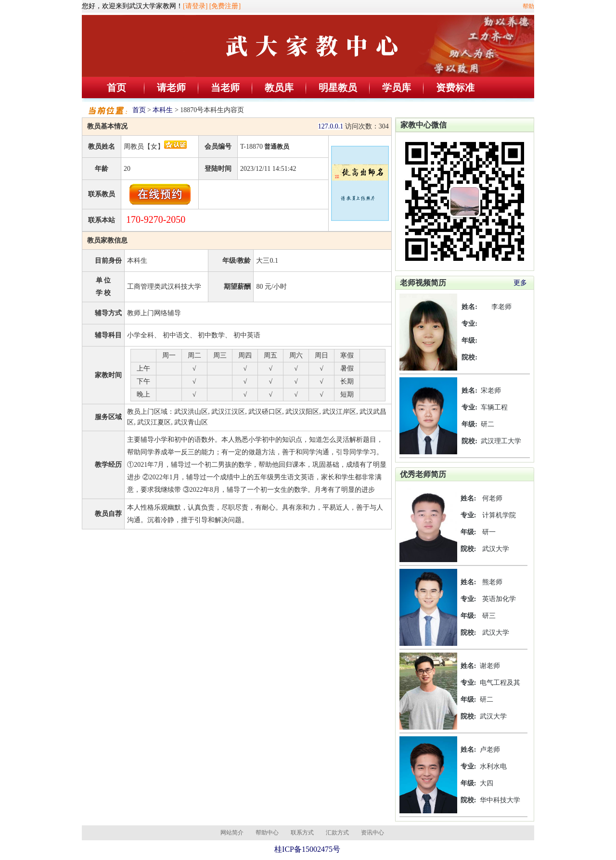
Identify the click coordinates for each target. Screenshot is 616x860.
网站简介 (232, 833)
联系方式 (302, 833)
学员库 (397, 88)
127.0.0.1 (331, 126)
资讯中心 (372, 833)
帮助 (528, 6)
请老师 (171, 88)
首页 (116, 88)
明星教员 (338, 88)
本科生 (163, 110)
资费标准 (455, 88)
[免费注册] (225, 6)
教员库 (279, 88)
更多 (520, 283)
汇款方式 (337, 833)
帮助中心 (267, 833)
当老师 (225, 88)
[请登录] (195, 6)
